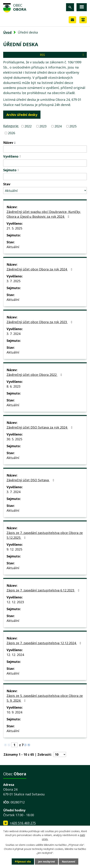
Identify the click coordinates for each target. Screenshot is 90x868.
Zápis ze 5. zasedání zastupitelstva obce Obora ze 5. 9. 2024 (45, 698)
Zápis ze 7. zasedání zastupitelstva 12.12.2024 (45, 643)
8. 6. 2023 (13, 386)
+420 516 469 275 (23, 823)
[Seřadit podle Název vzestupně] (15, 142)
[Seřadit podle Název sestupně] (15, 143)
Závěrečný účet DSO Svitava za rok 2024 (40, 427)
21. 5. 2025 (14, 228)
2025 (73, 126)
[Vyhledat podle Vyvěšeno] (45, 163)
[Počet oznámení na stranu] (60, 754)
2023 (43, 126)
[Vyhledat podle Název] (45, 149)
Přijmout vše (23, 862)
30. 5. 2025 (14, 439)
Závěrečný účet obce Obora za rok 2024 (40, 269)
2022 (28, 126)
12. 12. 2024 (15, 655)
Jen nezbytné (46, 862)
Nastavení (69, 862)
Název (8, 143)
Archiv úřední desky (22, 115)
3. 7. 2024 (13, 334)
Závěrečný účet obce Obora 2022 (35, 375)
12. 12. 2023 (15, 602)
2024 (58, 126)
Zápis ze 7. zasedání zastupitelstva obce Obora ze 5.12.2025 (45, 535)
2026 (12, 133)
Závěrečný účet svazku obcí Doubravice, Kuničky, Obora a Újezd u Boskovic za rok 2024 (44, 214)
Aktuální (13, 247)
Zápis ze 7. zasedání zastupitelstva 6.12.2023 (44, 590)
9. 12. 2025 (14, 549)
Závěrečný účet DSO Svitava (31, 480)
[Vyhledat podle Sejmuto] (45, 177)
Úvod (7, 32)
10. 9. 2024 (14, 712)
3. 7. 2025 (13, 281)
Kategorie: (11, 126)
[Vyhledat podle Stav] (45, 191)
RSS (62, 55)
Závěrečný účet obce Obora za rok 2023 (40, 322)
